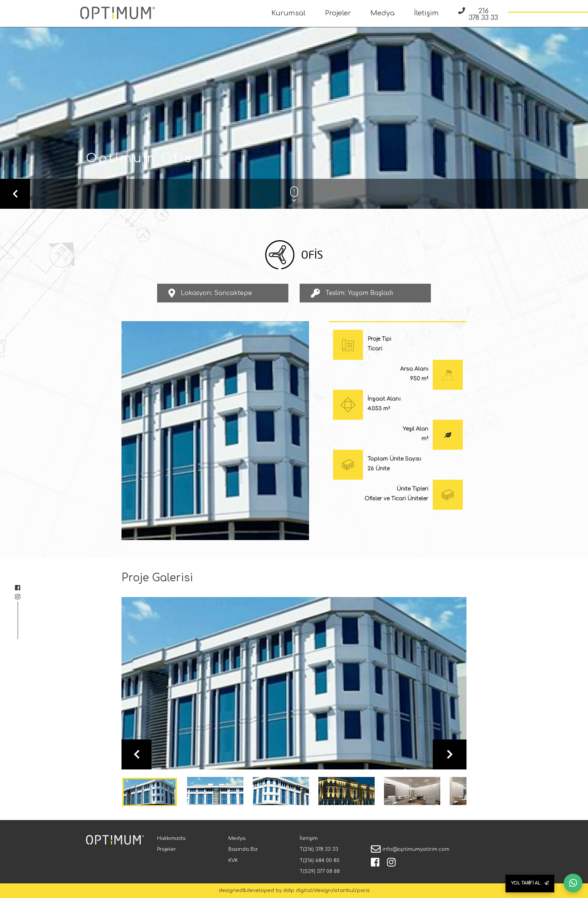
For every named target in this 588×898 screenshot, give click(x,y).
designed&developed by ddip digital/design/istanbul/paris (294, 891)
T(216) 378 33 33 (319, 849)
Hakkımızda (171, 838)
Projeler (338, 13)
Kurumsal (289, 13)
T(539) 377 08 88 (320, 871)
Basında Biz (243, 849)
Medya (382, 13)
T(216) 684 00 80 (319, 861)
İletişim (426, 13)
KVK (233, 861)
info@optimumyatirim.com (416, 849)
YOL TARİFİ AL (530, 883)
